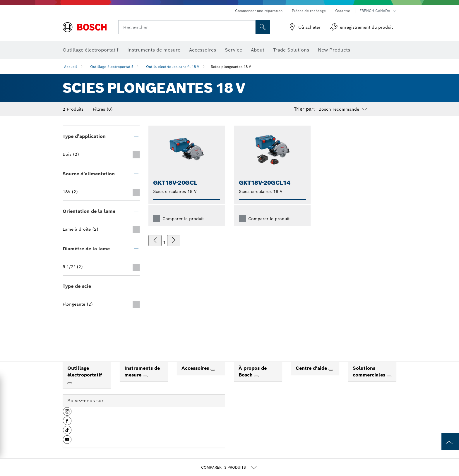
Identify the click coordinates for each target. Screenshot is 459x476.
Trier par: (304, 109)
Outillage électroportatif (112, 67)
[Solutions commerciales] (389, 376)
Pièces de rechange (309, 11)
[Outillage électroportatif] (70, 383)
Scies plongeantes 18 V (231, 67)
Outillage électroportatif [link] (85, 371)
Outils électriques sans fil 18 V (173, 67)
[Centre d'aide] (331, 370)
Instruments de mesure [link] (142, 371)
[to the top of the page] (450, 441)
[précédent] (155, 241)
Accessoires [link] (196, 368)
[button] (67, 414)
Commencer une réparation (259, 11)
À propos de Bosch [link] (253, 371)
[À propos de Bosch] (256, 376)
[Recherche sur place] (263, 27)
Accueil (71, 67)
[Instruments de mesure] (145, 376)
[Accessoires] (213, 370)
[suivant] (174, 241)
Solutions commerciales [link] (370, 371)
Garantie (343, 11)
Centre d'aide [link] (312, 368)
